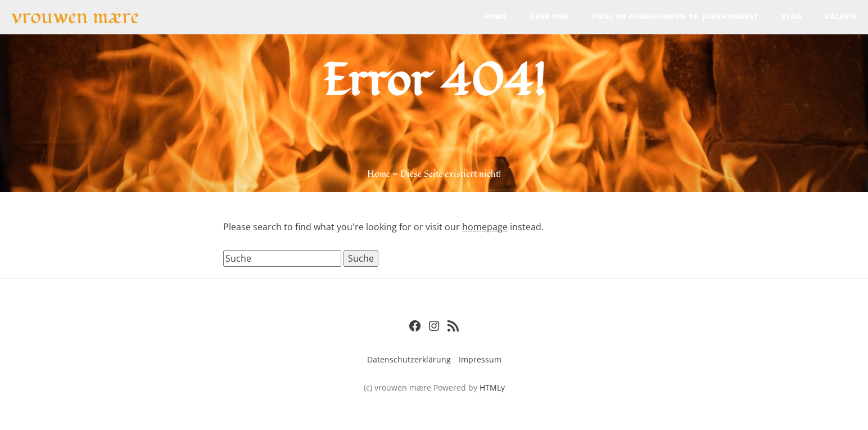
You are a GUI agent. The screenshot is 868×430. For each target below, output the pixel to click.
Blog (792, 17)
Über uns (549, 17)
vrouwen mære (75, 15)
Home (496, 17)
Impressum (480, 359)
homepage (485, 227)
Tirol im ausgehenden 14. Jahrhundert (675, 17)
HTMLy (492, 388)
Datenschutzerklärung (409, 359)
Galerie (841, 17)
